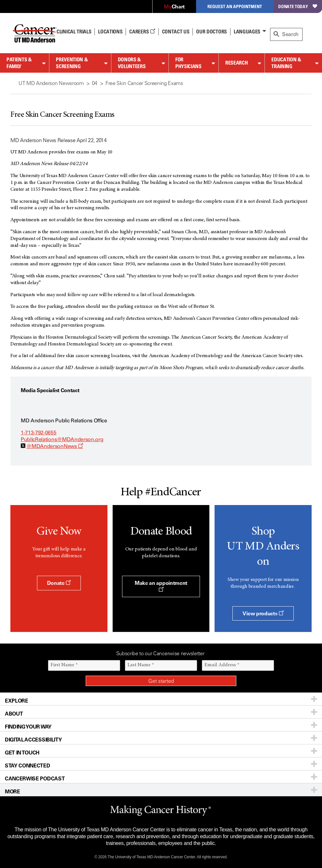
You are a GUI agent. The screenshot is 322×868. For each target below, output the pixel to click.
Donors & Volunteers (132, 63)
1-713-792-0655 (39, 433)
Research (236, 63)
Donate (59, 583)
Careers (142, 31)
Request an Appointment (235, 6)
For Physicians (188, 63)
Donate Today (298, 6)
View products (263, 613)
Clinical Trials (74, 31)
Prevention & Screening (72, 63)
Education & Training (286, 63)
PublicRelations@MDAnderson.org (62, 439)
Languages (247, 31)
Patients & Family (19, 63)
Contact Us (176, 31)
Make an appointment (161, 586)
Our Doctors (211, 31)
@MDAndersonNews (55, 446)
